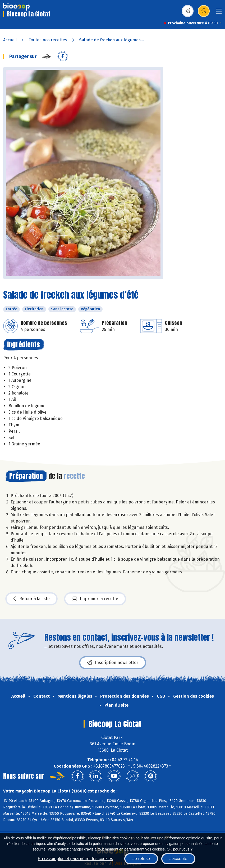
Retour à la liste (31, 599)
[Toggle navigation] (219, 13)
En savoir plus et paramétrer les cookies (75, 859)
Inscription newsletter (113, 663)
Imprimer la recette (95, 599)
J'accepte (178, 859)
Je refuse (141, 859)
